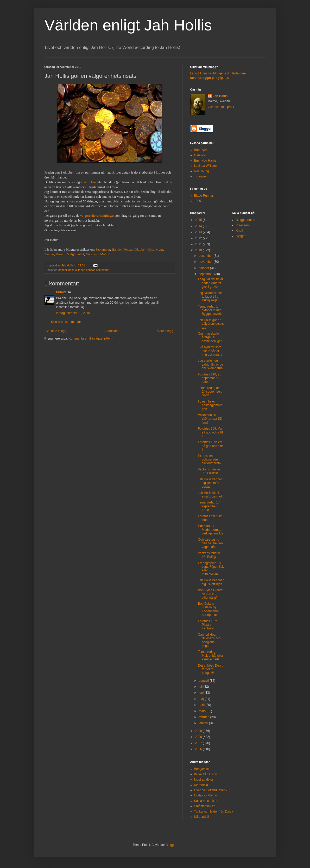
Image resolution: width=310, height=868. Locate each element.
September (103, 249)
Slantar (49, 254)
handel (62, 270)
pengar (90, 270)
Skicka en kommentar (66, 322)
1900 (198, 201)
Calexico (200, 155)
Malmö (105, 254)
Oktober (140, 249)
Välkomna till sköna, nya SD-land (210, 419)
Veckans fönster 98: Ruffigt (209, 555)
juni (201, 693)
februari (204, 717)
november (206, 262)
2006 (199, 749)
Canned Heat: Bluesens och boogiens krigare (209, 640)
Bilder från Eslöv (205, 774)
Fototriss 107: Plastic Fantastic (207, 625)
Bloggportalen (245, 220)
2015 (199, 220)
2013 (199, 232)
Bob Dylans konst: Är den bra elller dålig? (210, 594)
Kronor (61, 254)
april (202, 705)
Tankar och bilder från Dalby (214, 812)
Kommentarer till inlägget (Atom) (91, 339)
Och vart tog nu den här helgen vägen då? (210, 543)
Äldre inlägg (165, 331)
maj (202, 699)
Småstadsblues (205, 806)
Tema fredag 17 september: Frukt (209, 506)
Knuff (239, 231)
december (206, 256)
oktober (80, 270)
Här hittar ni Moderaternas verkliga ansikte (211, 530)
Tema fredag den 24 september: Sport (210, 392)
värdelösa (90, 182)
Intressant (243, 225)
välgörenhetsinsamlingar (97, 216)
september (103, 270)
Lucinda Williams (206, 166)
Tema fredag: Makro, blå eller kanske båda (210, 656)
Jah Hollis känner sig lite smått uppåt (210, 483)
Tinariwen (201, 176)
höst (71, 270)
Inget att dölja (204, 780)
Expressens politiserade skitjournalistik (210, 460)
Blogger (171, 845)
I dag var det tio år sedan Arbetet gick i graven (210, 283)
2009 (199, 731)
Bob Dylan (201, 150)
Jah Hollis (220, 96)
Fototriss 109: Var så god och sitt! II (210, 432)
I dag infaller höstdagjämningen (210, 405)
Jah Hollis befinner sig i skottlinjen (211, 582)
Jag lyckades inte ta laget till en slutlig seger (210, 297)
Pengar (128, 249)
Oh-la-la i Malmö (206, 795)
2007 (199, 743)
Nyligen (241, 236)
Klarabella (201, 785)
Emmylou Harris (205, 161)
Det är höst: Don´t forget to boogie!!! (210, 669)
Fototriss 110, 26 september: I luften (209, 378)
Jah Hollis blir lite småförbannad (210, 495)
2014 (199, 226)
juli (201, 687)
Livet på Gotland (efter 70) (212, 790)
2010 (199, 250)
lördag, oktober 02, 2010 (73, 313)
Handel (117, 249)
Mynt (159, 249)
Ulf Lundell (202, 817)
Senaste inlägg (56, 331)
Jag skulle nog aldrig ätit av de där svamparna (210, 364)
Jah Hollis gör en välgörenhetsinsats (211, 324)
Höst (151, 249)
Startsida (112, 331)
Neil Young (202, 171)
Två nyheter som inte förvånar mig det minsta (210, 351)
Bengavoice (202, 769)
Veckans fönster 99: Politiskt (209, 471)
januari (204, 723)
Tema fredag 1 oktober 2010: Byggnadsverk (210, 310)
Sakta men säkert (206, 801)
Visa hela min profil (221, 107)
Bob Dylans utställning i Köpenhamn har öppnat (208, 609)
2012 (199, 238)
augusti (204, 681)
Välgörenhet (76, 254)
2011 (199, 244)
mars (203, 711)
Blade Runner (204, 196)
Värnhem (92, 254)
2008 (199, 737)
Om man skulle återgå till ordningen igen (210, 337)
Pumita (61, 292)
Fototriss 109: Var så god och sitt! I (210, 446)
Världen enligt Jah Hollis (128, 25)
